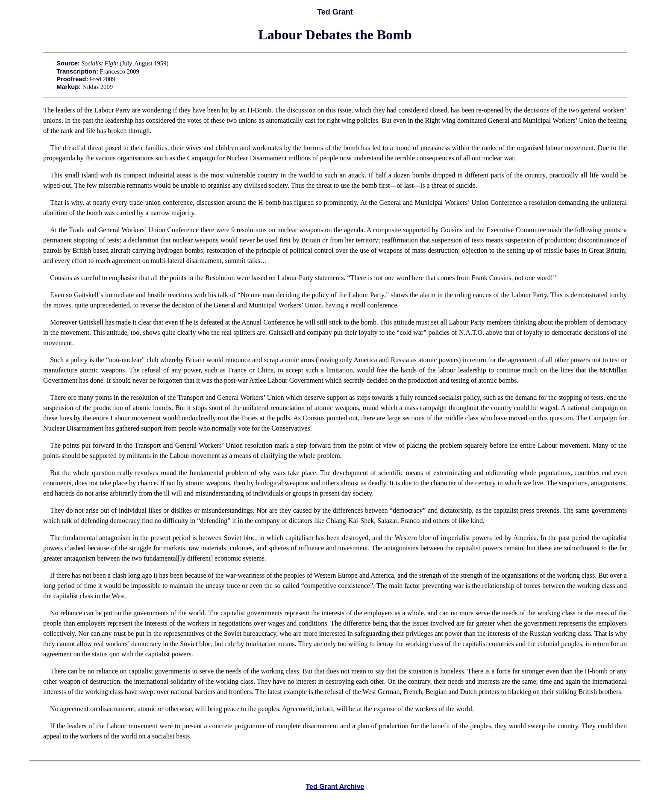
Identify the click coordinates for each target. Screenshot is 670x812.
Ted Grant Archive (335, 787)
